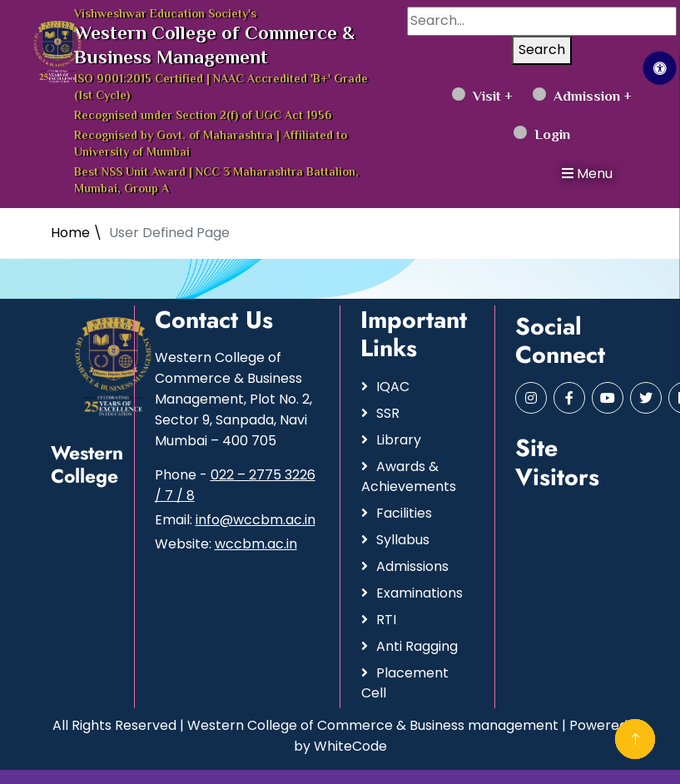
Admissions (412, 566)
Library (399, 440)
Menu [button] (587, 174)
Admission (576, 97)
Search (542, 50)
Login (542, 136)
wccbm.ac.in (256, 544)
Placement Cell (405, 683)
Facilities (404, 513)
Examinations (419, 593)
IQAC (393, 387)
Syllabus (403, 540)
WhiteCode (350, 746)
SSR (388, 413)
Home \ (77, 233)
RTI (386, 620)
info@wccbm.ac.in (256, 520)
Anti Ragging (417, 646)
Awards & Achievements (409, 476)
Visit (476, 97)
